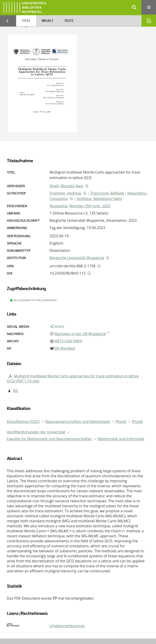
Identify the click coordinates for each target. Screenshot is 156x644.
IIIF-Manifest (65, 348)
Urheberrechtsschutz (67, 626)
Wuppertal (58, 206)
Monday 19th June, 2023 (90, 206)
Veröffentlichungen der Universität (36, 432)
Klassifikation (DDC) (23, 422)
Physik (121, 422)
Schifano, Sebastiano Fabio (99, 199)
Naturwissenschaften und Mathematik (78, 422)
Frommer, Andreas (65, 193)
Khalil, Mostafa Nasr (67, 186)
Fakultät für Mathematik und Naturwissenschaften (49, 439)
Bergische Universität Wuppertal (77, 258)
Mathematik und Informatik (121, 439)
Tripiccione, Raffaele (107, 193)
